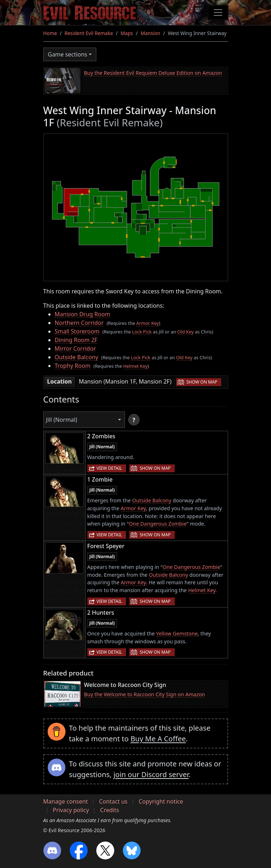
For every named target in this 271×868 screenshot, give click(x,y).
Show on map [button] (202, 382)
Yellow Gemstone (177, 633)
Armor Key (148, 323)
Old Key (185, 332)
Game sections (68, 54)
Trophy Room (73, 366)
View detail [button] (110, 468)
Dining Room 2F (76, 340)
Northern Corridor (79, 323)
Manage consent (66, 801)
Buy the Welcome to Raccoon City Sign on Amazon (145, 694)
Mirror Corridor (75, 348)
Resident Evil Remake (89, 33)
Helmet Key (135, 366)
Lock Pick (142, 332)
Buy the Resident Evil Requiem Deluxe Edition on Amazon (153, 73)
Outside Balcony (77, 357)
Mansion (151, 33)
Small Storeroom (77, 331)
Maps (127, 33)
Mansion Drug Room (83, 314)
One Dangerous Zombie (158, 524)
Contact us (113, 801)
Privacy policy (71, 810)
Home (50, 33)
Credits (110, 810)
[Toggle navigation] (218, 13)
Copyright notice (161, 801)
